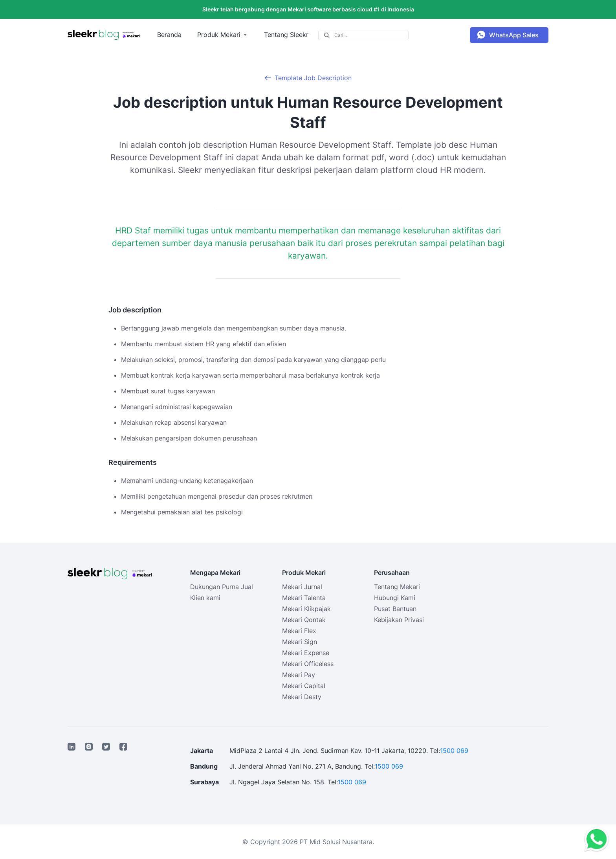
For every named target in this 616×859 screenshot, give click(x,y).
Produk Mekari (219, 35)
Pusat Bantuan (395, 609)
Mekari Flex (299, 631)
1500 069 (454, 751)
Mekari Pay (299, 675)
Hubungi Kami (395, 598)
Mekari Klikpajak (306, 609)
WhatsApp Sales (514, 35)
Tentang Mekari (397, 587)
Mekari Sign (300, 642)
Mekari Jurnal (302, 587)
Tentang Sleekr (286, 35)
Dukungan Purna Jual (222, 587)
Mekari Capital (304, 686)
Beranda (169, 35)
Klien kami (205, 598)
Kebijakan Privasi (399, 620)
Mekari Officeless (308, 664)
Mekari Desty (302, 697)
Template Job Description (313, 78)
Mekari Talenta (304, 598)
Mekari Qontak (304, 620)
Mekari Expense (306, 653)
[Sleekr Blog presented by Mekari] (104, 35)
